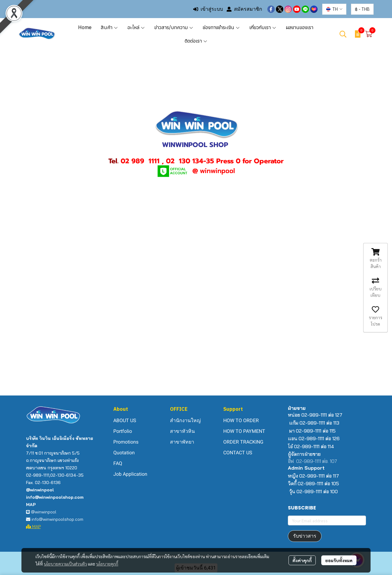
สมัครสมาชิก (244, 9)
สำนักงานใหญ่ (185, 420)
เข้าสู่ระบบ (208, 9)
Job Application (130, 474)
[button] (334, 9)
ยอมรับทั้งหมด (339, 560)
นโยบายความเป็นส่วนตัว (65, 564)
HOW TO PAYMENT (244, 431)
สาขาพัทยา (182, 442)
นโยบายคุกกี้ (107, 564)
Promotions (126, 442)
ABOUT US (125, 420)
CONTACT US (238, 453)
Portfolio (123, 431)
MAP (33, 527)
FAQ (118, 463)
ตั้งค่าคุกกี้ (302, 560)
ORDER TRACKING (243, 442)
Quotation (124, 453)
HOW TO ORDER (241, 420)
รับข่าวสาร (305, 536)
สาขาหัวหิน (182, 431)
